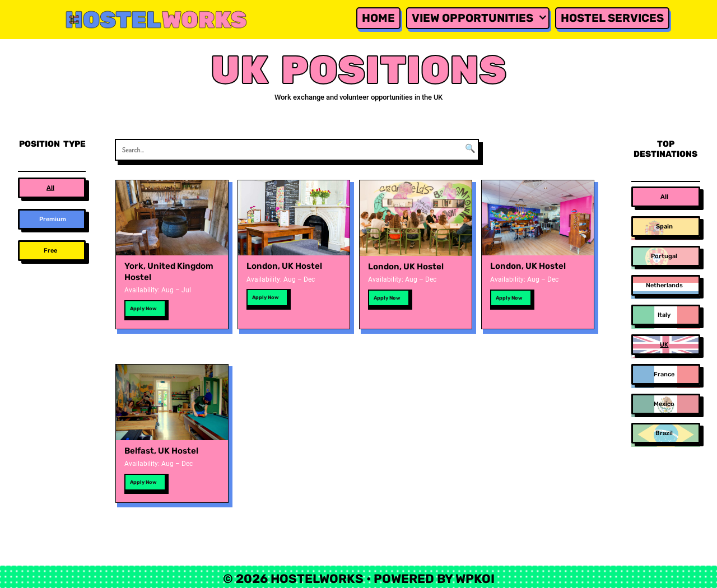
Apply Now (143, 309)
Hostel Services (612, 18)
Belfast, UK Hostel (161, 451)
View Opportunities (481, 18)
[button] (52, 188)
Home (378, 18)
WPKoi (475, 579)
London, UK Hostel (284, 266)
